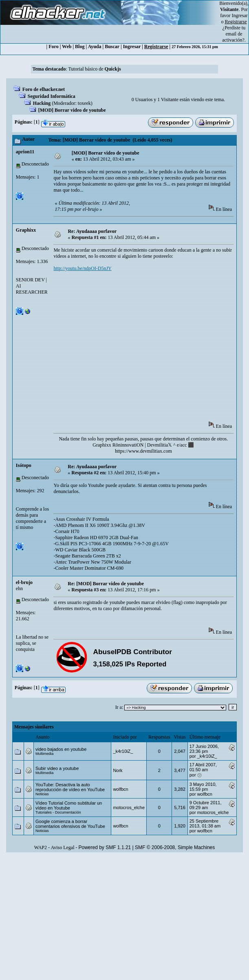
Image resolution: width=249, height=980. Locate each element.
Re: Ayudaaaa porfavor (92, 231)
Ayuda (94, 46)
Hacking (42, 103)
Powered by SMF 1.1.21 (105, 847)
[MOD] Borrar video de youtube (72, 110)
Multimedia (44, 754)
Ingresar (240, 15)
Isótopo (24, 465)
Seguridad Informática (52, 96)
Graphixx (26, 230)
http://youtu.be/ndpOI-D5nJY (82, 268)
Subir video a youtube (57, 768)
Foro (53, 46)
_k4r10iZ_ (123, 751)
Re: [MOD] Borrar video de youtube (106, 584)
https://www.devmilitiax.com (143, 451)
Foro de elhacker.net (44, 89)
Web (67, 46)
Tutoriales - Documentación (58, 812)
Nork (118, 770)
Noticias (42, 794)
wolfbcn (120, 789)
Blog (80, 46)
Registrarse (156, 46)
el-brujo (24, 582)
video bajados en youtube (61, 749)
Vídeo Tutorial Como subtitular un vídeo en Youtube (69, 805)
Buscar (112, 46)
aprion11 (25, 152)
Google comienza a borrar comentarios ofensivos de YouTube (70, 824)
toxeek (84, 103)
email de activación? (233, 37)
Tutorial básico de (94, 69)
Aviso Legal (62, 847)
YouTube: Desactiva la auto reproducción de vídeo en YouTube (70, 787)
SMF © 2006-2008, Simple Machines (175, 847)
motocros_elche (129, 807)
